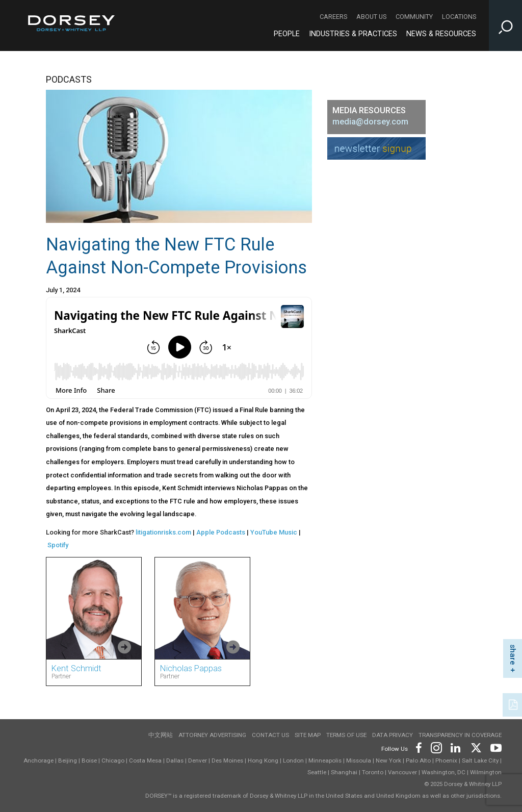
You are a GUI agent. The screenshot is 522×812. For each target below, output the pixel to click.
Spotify (58, 545)
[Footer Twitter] (476, 747)
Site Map (308, 735)
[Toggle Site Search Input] (505, 26)
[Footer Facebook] (418, 747)
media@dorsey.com (370, 122)
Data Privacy (393, 735)
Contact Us (270, 735)
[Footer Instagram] (436, 747)
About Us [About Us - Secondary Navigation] (371, 17)
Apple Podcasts (221, 532)
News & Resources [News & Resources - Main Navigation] (441, 34)
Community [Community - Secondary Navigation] (414, 17)
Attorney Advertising (212, 735)
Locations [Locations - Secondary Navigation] (459, 17)
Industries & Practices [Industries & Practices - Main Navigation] (353, 34)
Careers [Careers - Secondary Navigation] (333, 17)
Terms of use (346, 735)
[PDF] (514, 704)
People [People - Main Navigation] (287, 34)
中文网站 (161, 735)
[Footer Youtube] (494, 747)
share (513, 655)
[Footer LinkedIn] (456, 747)
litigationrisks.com (163, 532)
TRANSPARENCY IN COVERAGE (460, 735)
